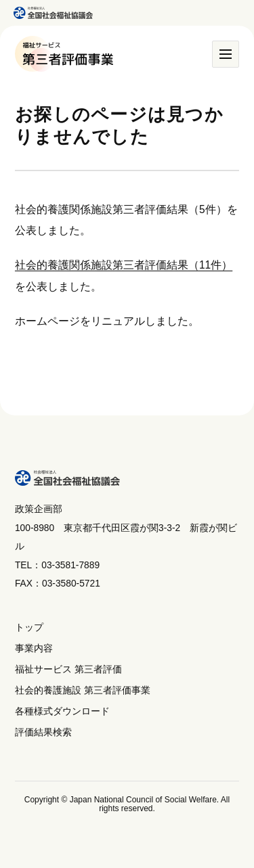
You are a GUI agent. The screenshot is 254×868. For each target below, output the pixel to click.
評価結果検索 (43, 732)
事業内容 (34, 648)
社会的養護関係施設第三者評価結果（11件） (124, 265)
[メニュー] (226, 54)
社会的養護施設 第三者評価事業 (83, 690)
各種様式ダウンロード (62, 711)
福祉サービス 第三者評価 (68, 669)
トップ (29, 627)
